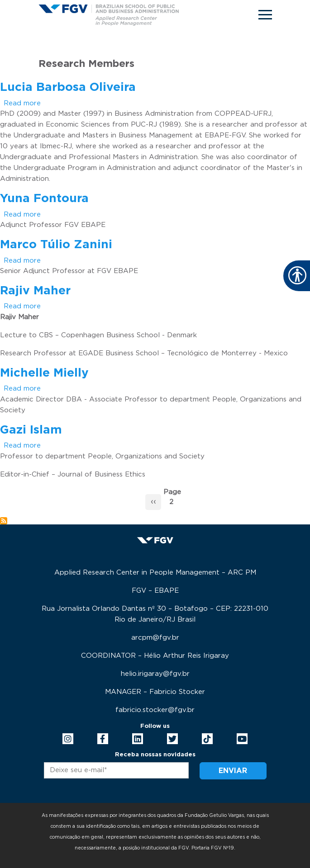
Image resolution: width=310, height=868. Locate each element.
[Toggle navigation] (265, 15)
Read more (22, 103)
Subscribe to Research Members (4, 521)
